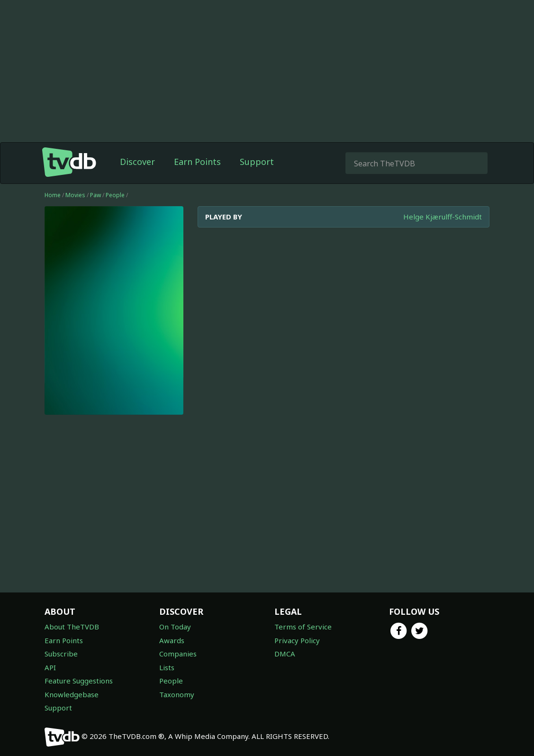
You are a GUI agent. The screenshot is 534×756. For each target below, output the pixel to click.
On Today (175, 627)
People (115, 195)
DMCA (285, 654)
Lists (167, 667)
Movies (75, 195)
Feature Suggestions (79, 681)
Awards (172, 640)
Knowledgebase (72, 694)
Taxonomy (177, 694)
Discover (137, 162)
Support (257, 162)
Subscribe (61, 654)
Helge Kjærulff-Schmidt (443, 217)
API (50, 667)
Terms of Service (303, 627)
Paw (95, 195)
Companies (178, 654)
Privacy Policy (297, 640)
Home (53, 195)
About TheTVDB (72, 627)
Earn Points (197, 162)
